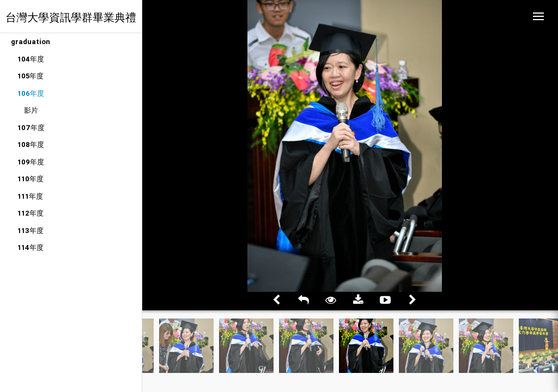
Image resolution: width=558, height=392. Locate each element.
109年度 (31, 162)
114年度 (31, 247)
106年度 (31, 93)
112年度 (31, 213)
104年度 (31, 59)
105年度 (31, 76)
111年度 (30, 196)
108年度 (31, 145)
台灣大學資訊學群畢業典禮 (71, 17)
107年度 (31, 128)
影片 (31, 110)
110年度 (31, 179)
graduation (31, 42)
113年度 (31, 231)
